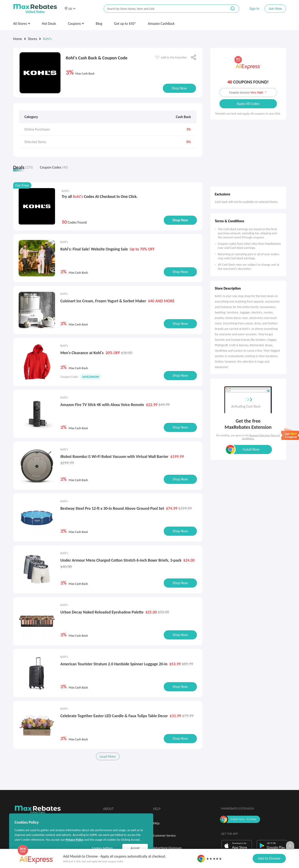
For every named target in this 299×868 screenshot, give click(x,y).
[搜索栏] (163, 9)
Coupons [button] (76, 24)
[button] (70, 9)
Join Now (275, 9)
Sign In (254, 9)
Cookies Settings (102, 848)
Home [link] (18, 39)
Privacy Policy (74, 840)
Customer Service (165, 834)
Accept (135, 848)
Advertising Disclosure (167, 846)
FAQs (157, 821)
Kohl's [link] (47, 39)
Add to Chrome (269, 858)
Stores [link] (33, 39)
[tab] (24, 168)
